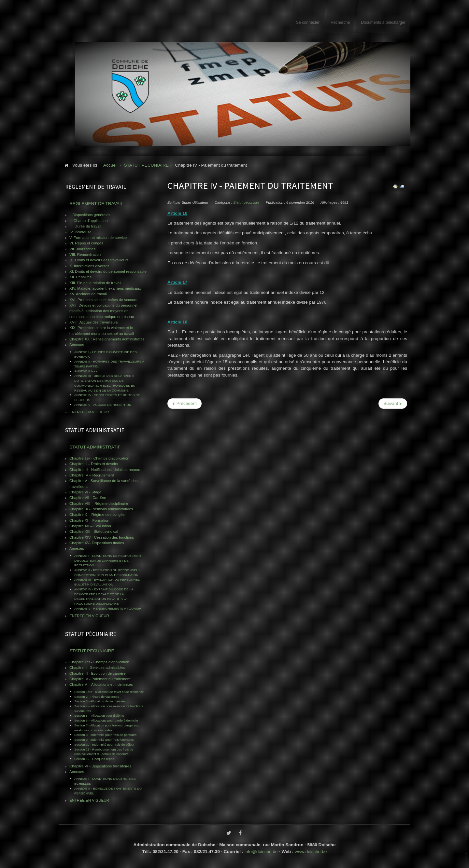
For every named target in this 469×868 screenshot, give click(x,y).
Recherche (340, 22)
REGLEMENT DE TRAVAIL (96, 204)
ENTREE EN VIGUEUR (89, 412)
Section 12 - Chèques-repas (94, 759)
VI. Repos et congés (86, 243)
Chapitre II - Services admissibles (97, 668)
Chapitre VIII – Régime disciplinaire (99, 503)
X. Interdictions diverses (89, 266)
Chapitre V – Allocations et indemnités (101, 684)
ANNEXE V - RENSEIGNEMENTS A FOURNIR (108, 608)
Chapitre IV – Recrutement (92, 475)
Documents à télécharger (383, 22)
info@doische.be (261, 850)
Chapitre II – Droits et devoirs (94, 464)
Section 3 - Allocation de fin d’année (100, 701)
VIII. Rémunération (85, 255)
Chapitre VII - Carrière (88, 498)
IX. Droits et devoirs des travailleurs (99, 260)
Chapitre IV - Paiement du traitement (100, 679)
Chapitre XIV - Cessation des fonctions (102, 537)
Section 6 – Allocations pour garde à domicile (106, 720)
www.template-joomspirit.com (466, 844)
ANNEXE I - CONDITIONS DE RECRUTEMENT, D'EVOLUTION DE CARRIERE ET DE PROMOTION (109, 560)
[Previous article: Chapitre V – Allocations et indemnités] (185, 404)
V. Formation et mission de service (98, 238)
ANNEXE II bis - (86, 371)
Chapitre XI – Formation (89, 520)
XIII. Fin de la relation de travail (95, 283)
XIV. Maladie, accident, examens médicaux (105, 288)
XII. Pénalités (80, 277)
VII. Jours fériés (82, 249)
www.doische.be (311, 850)
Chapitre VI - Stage (85, 492)
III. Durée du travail (85, 226)
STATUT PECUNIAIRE (92, 651)
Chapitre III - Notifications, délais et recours (105, 470)
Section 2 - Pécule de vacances (97, 697)
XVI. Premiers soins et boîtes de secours (103, 300)
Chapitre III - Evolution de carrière (98, 673)
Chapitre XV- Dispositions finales (97, 543)
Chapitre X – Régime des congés (97, 515)
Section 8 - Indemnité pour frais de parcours (105, 735)
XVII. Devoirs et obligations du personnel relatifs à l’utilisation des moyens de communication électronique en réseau (103, 311)
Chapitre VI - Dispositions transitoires (100, 766)
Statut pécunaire (246, 202)
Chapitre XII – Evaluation (90, 526)
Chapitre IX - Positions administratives (101, 509)
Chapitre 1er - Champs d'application (99, 458)
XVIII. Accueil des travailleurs (94, 322)
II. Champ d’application (88, 221)
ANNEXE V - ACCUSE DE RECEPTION (103, 405)
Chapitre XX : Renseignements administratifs (107, 339)
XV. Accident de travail (88, 294)
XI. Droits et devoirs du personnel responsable (108, 271)
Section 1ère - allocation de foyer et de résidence (109, 692)
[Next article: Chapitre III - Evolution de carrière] (393, 404)
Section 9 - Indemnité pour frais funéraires (104, 740)
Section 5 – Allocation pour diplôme (99, 716)
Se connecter (308, 22)
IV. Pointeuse (80, 232)
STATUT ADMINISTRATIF (95, 447)
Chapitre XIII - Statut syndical (94, 531)
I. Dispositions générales (90, 215)
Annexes (77, 345)
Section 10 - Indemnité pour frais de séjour (104, 744)
